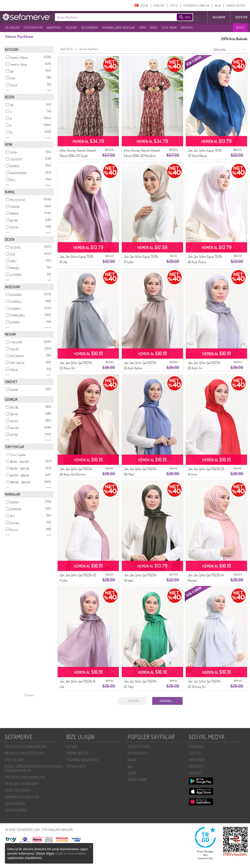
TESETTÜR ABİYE (139, 747)
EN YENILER (12, 28)
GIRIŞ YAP (159, 6)
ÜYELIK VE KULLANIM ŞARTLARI (26, 747)
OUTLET (240, 28)
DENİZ (154, 28)
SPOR (142, 28)
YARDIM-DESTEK (236, 6)
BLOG (218, 6)
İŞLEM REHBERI (15, 804)
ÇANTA (132, 773)
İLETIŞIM (72, 747)
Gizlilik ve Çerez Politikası (71, 854)
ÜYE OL (174, 6)
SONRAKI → (167, 701)
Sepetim (241, 17)
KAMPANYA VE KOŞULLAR (22, 797)
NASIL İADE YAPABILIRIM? (22, 784)
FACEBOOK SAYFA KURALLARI (25, 777)
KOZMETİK (187, 28)
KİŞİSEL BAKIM (137, 780)
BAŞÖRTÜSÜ (54, 28)
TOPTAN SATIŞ (76, 766)
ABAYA (132, 760)
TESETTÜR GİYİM (33, 28)
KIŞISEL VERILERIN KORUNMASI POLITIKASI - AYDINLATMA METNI (34, 768)
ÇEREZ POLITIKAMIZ (18, 790)
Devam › (30, 695)
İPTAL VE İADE (14, 760)
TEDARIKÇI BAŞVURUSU (82, 760)
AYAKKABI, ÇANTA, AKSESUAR (119, 28)
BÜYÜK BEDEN (90, 28)
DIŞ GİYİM (71, 28)
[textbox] (108, 17)
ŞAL (130, 766)
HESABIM (219, 17)
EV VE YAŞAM (169, 28)
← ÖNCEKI (132, 701)
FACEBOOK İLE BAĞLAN (196, 6)
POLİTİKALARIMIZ (16, 810)
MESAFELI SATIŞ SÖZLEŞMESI (25, 753)
